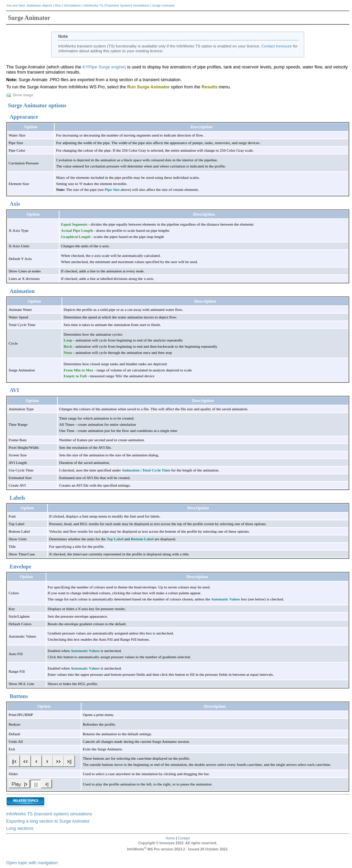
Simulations (72, 5)
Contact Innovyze (277, 46)
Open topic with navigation (32, 863)
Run (58, 5)
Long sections (20, 828)
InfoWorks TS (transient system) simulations (49, 814)
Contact (184, 838)
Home (170, 838)
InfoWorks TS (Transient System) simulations (117, 5)
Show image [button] (20, 95)
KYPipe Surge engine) (104, 67)
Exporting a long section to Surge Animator (48, 821)
